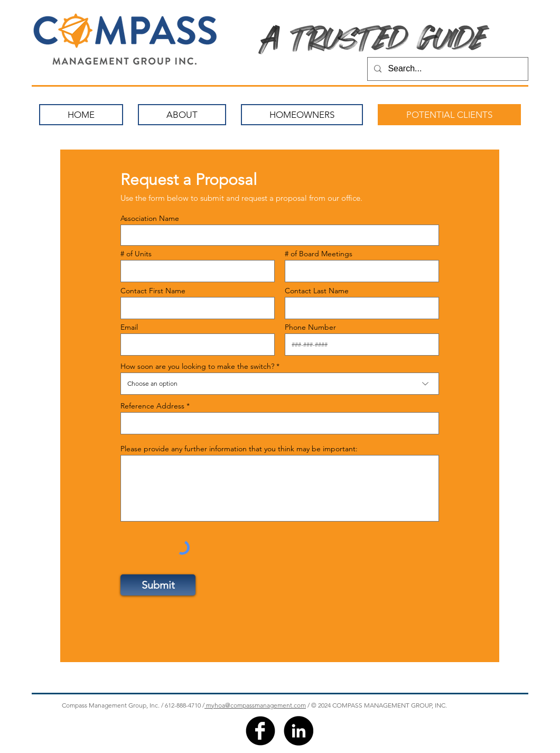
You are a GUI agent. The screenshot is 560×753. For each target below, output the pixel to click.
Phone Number (310, 327)
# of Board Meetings (319, 254)
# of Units (136, 254)
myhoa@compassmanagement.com (255, 705)
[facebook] (260, 731)
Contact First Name (153, 291)
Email (129, 327)
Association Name (150, 218)
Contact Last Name (317, 291)
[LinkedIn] (298, 731)
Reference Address (152, 406)
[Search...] (447, 69)
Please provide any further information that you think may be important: (239, 449)
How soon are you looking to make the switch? (197, 366)
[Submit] (158, 585)
